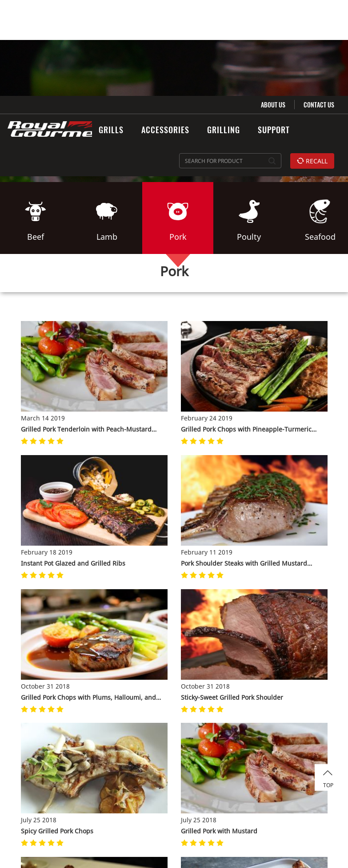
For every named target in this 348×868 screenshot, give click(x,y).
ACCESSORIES (165, 34)
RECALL (312, 65)
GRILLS (111, 34)
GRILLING (224, 34)
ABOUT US (273, 9)
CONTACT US (319, 9)
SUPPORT (274, 34)
